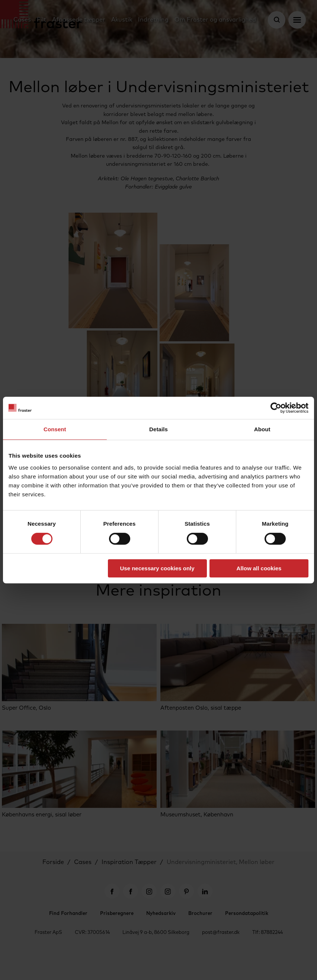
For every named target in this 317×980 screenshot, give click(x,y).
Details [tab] (158, 429)
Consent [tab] (55, 429)
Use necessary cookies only (157, 568)
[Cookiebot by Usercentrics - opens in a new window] (276, 408)
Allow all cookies (259, 568)
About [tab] (262, 429)
